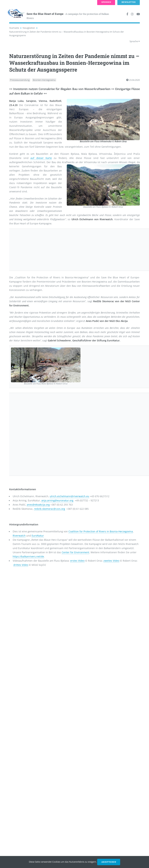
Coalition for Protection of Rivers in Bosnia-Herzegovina (101, 531)
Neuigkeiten (29, 28)
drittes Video (21, 565)
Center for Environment (75, 552)
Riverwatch (19, 536)
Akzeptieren (109, 862)
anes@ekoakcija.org (38, 505)
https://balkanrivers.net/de (28, 556)
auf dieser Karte (41, 158)
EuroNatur (38, 536)
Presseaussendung (20, 80)
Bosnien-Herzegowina (44, 80)
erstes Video (77, 561)
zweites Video (111, 561)
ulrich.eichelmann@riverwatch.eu (69, 496)
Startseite (14, 28)
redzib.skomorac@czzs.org (50, 509)
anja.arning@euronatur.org (57, 500)
